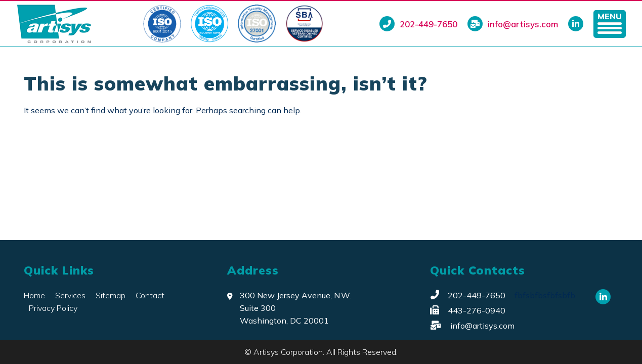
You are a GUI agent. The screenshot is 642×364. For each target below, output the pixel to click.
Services (70, 295)
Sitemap (111, 295)
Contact (150, 295)
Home (34, 295)
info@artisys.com (513, 24)
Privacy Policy (53, 308)
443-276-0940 (468, 310)
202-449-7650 (418, 24)
